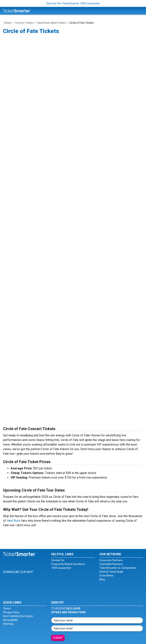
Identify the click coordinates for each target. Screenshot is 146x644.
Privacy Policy (11, 612)
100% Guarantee (61, 568)
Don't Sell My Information (18, 616)
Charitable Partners (111, 564)
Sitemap (8, 624)
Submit (58, 638)
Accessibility (10, 620)
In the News (106, 575)
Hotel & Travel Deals (111, 572)
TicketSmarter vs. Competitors (118, 568)
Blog (102, 579)
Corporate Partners (111, 560)
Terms (7, 609)
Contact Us (58, 560)
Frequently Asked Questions (68, 564)
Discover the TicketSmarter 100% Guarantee (73, 3)
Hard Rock (13, 521)
